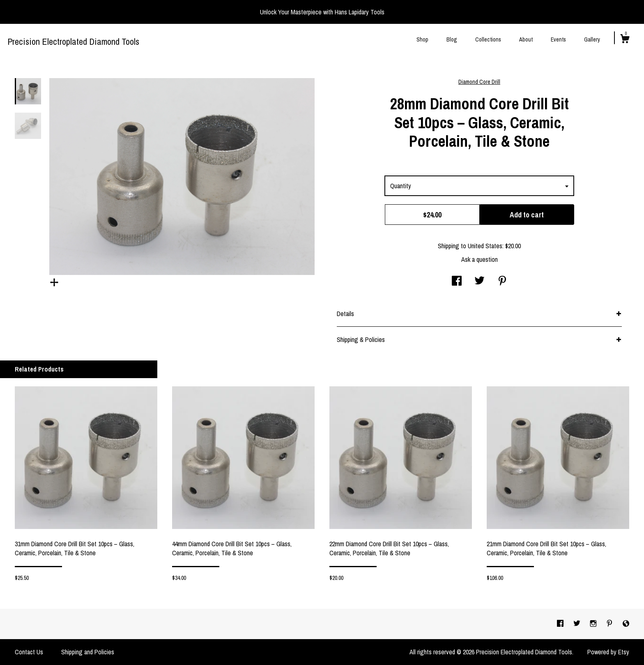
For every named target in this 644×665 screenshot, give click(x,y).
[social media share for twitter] (480, 282)
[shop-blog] (626, 623)
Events (558, 39)
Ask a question (480, 259)
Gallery (592, 39)
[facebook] (561, 623)
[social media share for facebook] (457, 282)
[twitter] (578, 623)
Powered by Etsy (608, 652)
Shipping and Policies (88, 652)
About (526, 39)
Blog (452, 39)
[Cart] (625, 40)
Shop (422, 39)
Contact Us (29, 652)
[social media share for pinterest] (502, 282)
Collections (488, 39)
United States (485, 246)
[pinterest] (610, 623)
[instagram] (594, 623)
